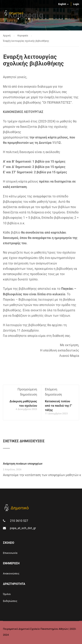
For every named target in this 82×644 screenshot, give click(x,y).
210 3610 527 (19, 521)
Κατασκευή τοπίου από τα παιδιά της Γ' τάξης (58, 406)
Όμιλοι (7, 594)
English (62, 4)
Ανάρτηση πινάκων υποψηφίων (23, 464)
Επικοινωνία (10, 553)
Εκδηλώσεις (10, 601)
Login (76, 4)
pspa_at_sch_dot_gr (23, 528)
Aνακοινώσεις (11, 573)
